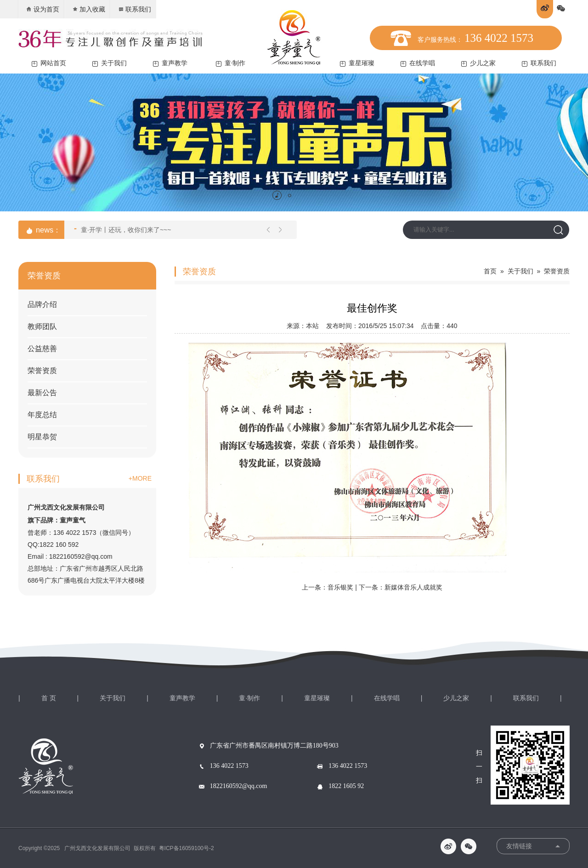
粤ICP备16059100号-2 (187, 848)
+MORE (140, 478)
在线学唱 (418, 63)
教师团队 (42, 326)
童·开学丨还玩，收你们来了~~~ (122, 229)
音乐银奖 (340, 587)
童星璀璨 (357, 63)
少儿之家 (478, 63)
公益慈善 (42, 349)
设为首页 (42, 9)
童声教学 (170, 63)
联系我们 (134, 9)
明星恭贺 (42, 437)
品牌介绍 (42, 304)
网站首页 (49, 63)
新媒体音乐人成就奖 (413, 587)
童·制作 (231, 63)
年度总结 (42, 415)
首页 (490, 271)
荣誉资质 (42, 371)
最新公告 (42, 393)
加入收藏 (88, 9)
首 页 (49, 698)
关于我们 (110, 63)
